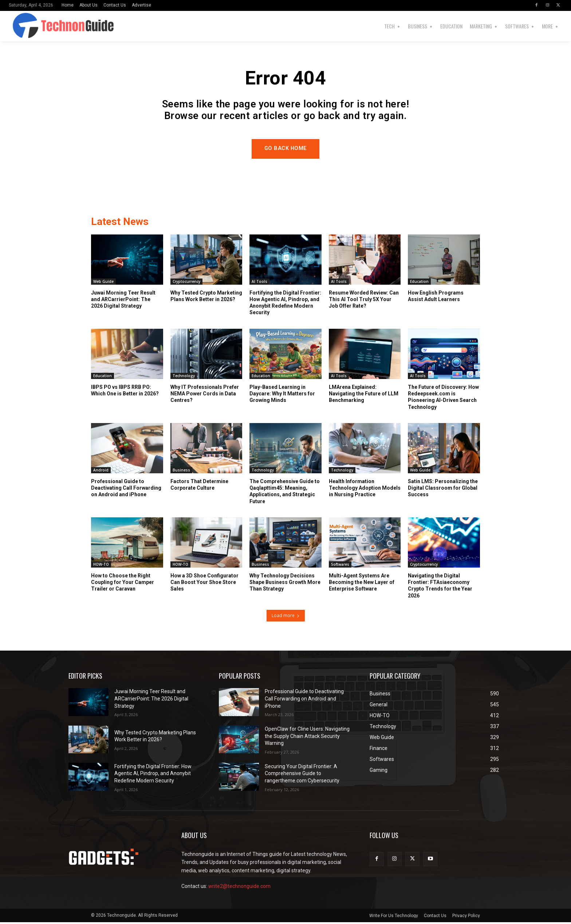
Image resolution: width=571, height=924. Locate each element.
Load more (286, 618)
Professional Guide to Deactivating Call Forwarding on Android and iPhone (126, 490)
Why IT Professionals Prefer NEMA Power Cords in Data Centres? (205, 396)
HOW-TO (101, 566)
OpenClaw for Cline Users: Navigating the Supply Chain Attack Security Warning (307, 738)
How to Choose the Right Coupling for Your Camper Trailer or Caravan (123, 584)
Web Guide (103, 284)
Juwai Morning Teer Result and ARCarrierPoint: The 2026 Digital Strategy (123, 301)
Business (181, 472)
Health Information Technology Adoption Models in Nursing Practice (365, 490)
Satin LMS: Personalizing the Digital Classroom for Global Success (443, 490)
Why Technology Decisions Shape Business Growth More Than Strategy (285, 584)
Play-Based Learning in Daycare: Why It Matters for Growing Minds (282, 396)
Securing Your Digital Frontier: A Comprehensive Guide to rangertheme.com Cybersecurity (302, 776)
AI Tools (259, 284)
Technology (184, 378)
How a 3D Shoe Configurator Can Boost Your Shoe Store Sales (204, 584)
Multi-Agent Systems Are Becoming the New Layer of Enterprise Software (362, 584)
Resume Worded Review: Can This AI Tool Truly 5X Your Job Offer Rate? (364, 301)
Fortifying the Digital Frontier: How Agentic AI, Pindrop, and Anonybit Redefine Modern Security (153, 776)
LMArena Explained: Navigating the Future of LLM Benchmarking (364, 396)
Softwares (340, 566)
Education (419, 284)
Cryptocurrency (186, 284)
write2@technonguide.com (239, 888)
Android (101, 472)
